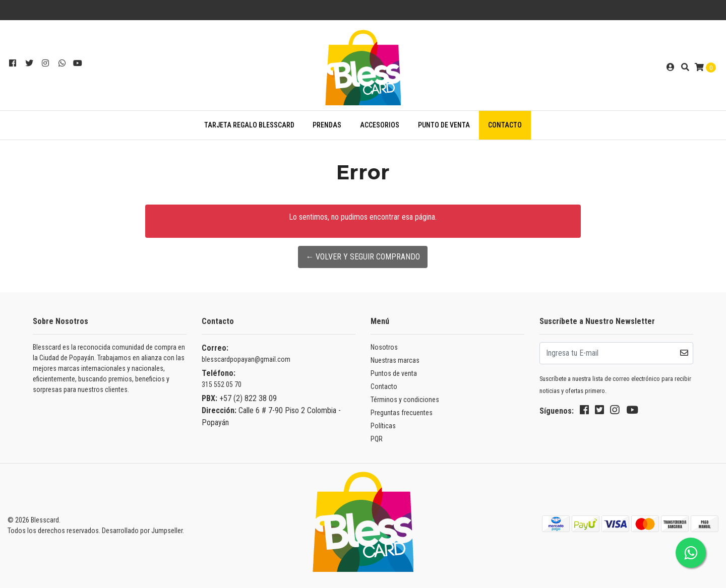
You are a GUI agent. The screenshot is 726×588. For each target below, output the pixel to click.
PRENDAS (327, 125)
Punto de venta (444, 125)
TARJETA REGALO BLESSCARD (249, 125)
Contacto (505, 125)
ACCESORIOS (380, 125)
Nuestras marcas (395, 360)
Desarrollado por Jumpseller (142, 531)
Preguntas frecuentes (402, 413)
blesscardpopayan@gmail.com (246, 359)
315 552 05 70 (222, 384)
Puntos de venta (394, 373)
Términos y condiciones (405, 400)
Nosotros (384, 347)
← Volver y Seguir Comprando (363, 257)
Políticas (383, 426)
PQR (377, 439)
